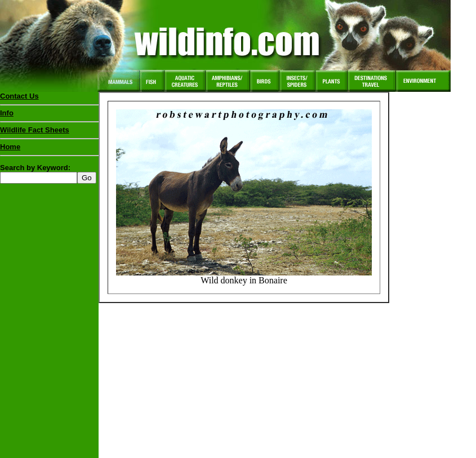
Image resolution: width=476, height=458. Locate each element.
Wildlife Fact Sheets (49, 132)
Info (7, 113)
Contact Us (19, 96)
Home (10, 147)
